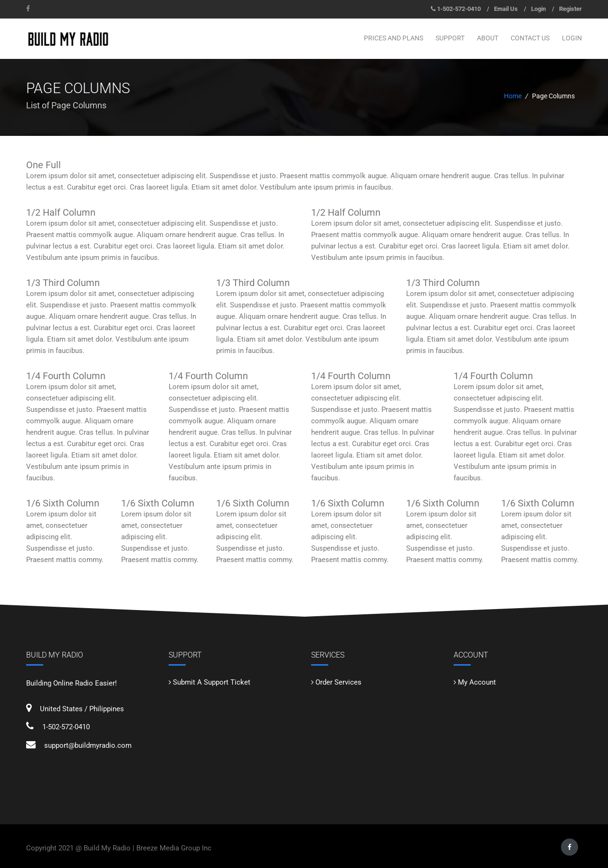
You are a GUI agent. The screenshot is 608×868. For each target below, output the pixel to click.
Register (570, 9)
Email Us (506, 9)
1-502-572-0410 (459, 9)
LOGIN (572, 38)
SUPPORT (450, 38)
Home (513, 96)
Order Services (338, 682)
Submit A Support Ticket (212, 682)
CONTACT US (530, 38)
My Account (477, 682)
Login (538, 9)
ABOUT (488, 38)
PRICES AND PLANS (394, 38)
